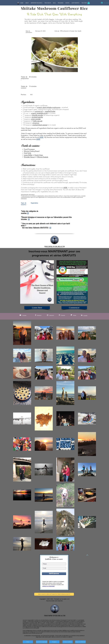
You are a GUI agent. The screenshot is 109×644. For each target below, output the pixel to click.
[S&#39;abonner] (54, 574)
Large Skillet (28, 155)
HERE (41, 137)
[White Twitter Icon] (71, 315)
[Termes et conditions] (68, 642)
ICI (28, 213)
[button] (27, 3)
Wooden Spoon (29, 157)
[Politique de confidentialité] (80, 642)
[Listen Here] (37, 308)
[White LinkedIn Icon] (82, 315)
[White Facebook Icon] (36, 315)
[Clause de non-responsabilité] (42, 642)
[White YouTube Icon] (20, 315)
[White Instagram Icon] (48, 315)
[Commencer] (74, 308)
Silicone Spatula (43, 157)
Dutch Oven (39, 155)
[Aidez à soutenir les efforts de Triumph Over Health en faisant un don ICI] (54, 594)
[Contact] (28, 642)
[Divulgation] (54, 642)
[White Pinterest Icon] (59, 315)
